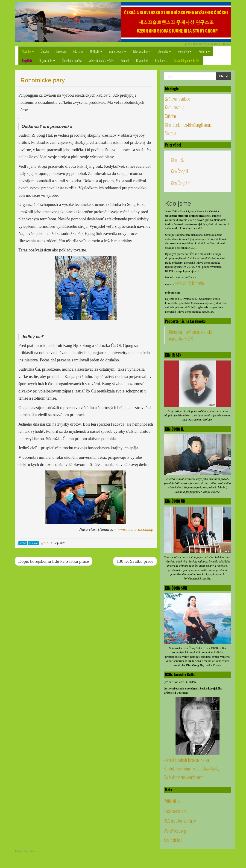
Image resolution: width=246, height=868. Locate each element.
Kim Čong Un (181, 183)
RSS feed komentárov (180, 821)
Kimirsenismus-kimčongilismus (188, 125)
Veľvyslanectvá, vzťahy (101, 60)
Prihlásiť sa (172, 801)
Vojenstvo (185, 51)
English (27, 60)
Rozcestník (142, 60)
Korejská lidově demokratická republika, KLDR (191, 335)
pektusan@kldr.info (189, 283)
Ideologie (61, 51)
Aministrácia (173, 840)
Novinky (28, 51)
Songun (171, 133)
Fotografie (164, 51)
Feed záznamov (175, 811)
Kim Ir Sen (179, 160)
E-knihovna (161, 60)
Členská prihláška (72, 60)
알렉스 (45, 543)
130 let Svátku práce (135, 561)
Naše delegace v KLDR (187, 60)
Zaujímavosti (117, 51)
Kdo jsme (78, 51)
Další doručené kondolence (184, 777)
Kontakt (125, 60)
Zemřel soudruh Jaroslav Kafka (186, 760)
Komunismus (174, 107)
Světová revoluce (178, 99)
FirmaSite (29, 851)
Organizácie (47, 60)
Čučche (45, 51)
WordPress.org (175, 831)
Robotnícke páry (43, 80)
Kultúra (204, 51)
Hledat (224, 76)
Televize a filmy (141, 51)
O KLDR (96, 51)
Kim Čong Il (180, 171)
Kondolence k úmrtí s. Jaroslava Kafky (192, 768)
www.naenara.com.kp (135, 529)
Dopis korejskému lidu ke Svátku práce (54, 561)
